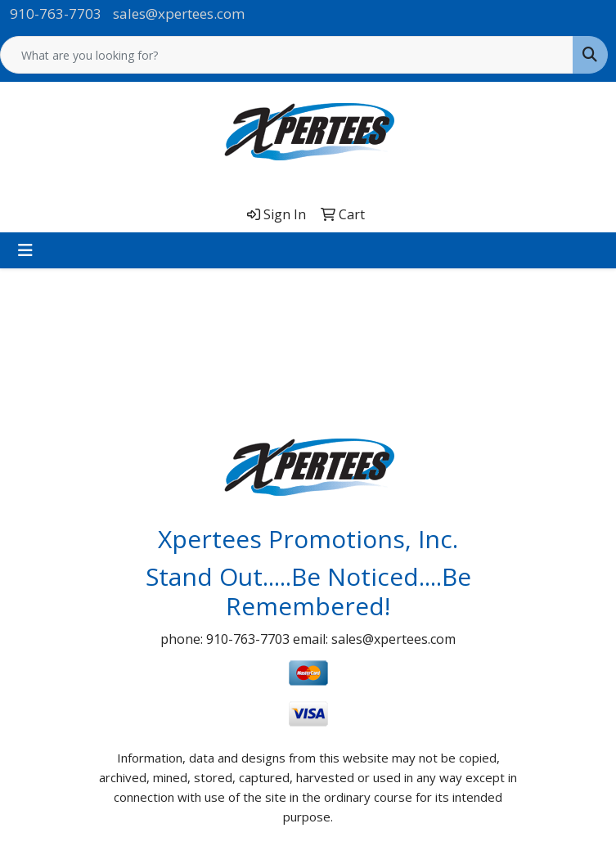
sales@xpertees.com (179, 13)
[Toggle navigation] (25, 250)
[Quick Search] (287, 55)
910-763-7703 (56, 13)
